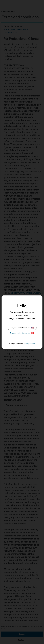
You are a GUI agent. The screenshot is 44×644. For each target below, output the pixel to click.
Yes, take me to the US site (22, 328)
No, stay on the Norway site (22, 333)
